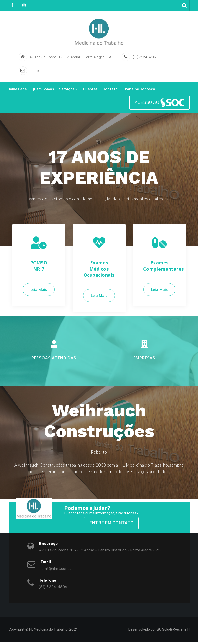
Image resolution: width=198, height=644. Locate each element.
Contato (110, 91)
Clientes (90, 91)
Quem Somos (43, 91)
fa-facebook (13, 5)
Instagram (24, 5)
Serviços (69, 91)
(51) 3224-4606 (145, 59)
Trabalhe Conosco (139, 91)
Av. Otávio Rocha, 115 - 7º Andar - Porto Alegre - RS (71, 59)
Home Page (17, 91)
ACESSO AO (160, 104)
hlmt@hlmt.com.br (44, 73)
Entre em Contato (111, 525)
